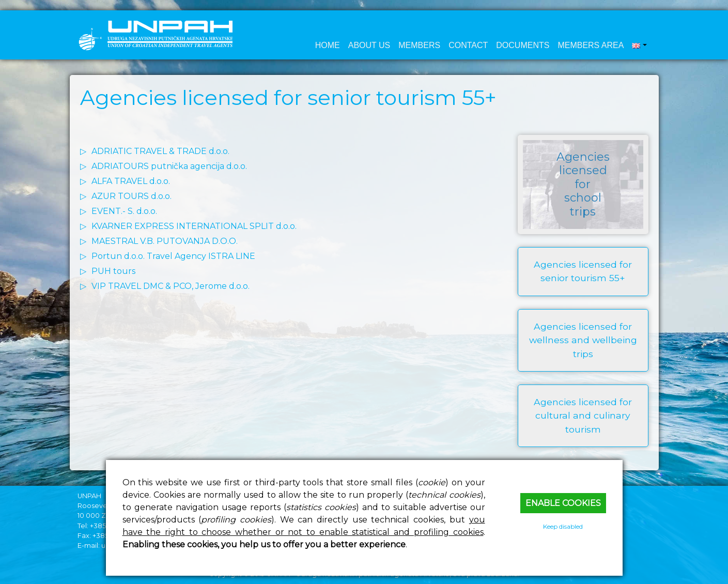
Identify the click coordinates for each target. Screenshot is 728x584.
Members (419, 45)
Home (328, 45)
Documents (523, 45)
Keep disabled (563, 526)
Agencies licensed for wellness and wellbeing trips (583, 340)
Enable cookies (563, 503)
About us (369, 45)
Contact (468, 45)
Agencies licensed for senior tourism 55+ (583, 271)
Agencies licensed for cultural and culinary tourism (583, 416)
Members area (591, 45)
